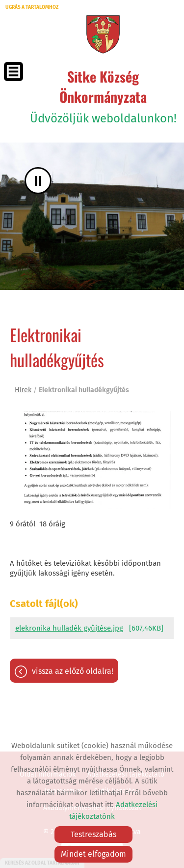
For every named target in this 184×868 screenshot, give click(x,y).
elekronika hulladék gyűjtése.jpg (69, 628)
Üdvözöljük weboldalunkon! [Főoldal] (103, 96)
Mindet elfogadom (93, 854)
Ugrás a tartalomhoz (32, 7)
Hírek (23, 390)
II (38, 181)
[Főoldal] (103, 34)
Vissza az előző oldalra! (73, 671)
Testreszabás (93, 834)
